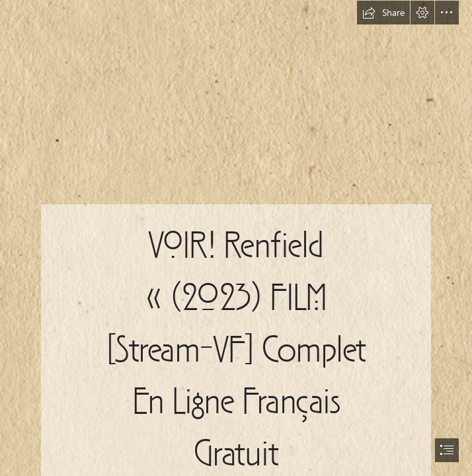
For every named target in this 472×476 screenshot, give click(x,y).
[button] (383, 13)
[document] (236, 238)
